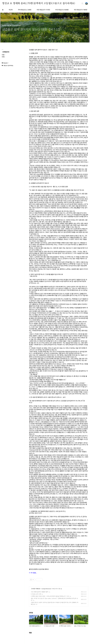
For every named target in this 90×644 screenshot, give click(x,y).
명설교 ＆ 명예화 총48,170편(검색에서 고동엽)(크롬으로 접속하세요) (39, 3)
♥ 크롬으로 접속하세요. (8, 66)
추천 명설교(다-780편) (81, 10)
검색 (82, 4)
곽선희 (11, 10)
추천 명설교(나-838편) (62, 10)
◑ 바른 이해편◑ (36, 589)
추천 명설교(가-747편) (43, 10)
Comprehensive (46, 589)
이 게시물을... (33, 573)
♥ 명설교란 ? (5, 63)
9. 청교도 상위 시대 (36, 594)
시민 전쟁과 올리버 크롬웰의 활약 (40, 592)
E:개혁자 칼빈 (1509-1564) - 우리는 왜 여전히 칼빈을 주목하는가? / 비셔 (50, 596)
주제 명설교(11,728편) (25, 10)
